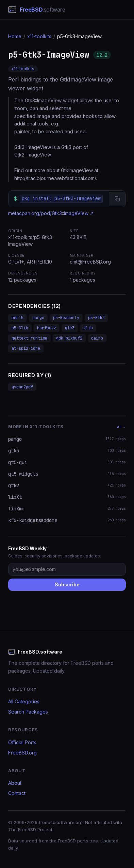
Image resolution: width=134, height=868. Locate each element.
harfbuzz (47, 328)
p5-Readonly (66, 318)
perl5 (18, 318)
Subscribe (67, 585)
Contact (17, 793)
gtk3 (70, 328)
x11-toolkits (39, 36)
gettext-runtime (29, 338)
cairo (97, 338)
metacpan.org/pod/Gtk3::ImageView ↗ (51, 213)
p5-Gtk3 (96, 318)
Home (15, 36)
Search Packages (28, 712)
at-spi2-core (26, 348)
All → (121, 427)
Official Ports (22, 742)
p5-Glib (20, 328)
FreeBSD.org (22, 753)
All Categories (24, 701)
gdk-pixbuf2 (69, 338)
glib (88, 328)
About (15, 783)
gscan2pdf (22, 387)
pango (38, 318)
